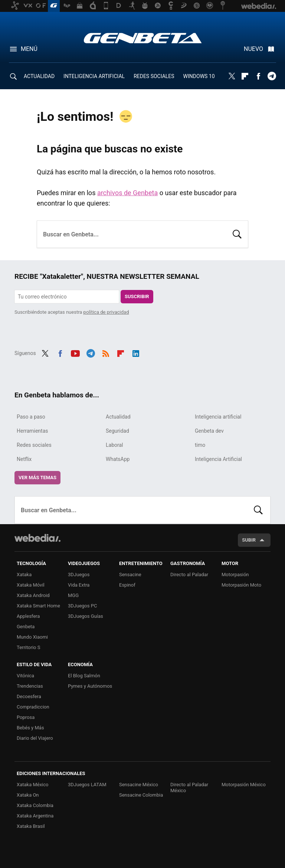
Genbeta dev (209, 431)
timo (200, 445)
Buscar (237, 233)
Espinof (127, 585)
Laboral (114, 445)
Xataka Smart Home (38, 606)
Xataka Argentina (35, 816)
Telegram (272, 76)
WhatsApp (118, 459)
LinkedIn (136, 352)
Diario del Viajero (35, 738)
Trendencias (30, 686)
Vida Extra (79, 585)
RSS (106, 352)
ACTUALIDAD (39, 76)
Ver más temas (37, 477)
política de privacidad (106, 312)
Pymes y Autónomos (90, 686)
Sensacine (130, 575)
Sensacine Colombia (141, 795)
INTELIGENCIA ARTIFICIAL (94, 76)
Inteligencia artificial (218, 417)
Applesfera (28, 616)
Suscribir (137, 296)
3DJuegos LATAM (87, 785)
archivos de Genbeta (127, 193)
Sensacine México (139, 785)
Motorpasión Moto (241, 585)
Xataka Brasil (31, 826)
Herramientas (32, 431)
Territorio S (28, 647)
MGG (73, 595)
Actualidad (118, 417)
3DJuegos (79, 575)
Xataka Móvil (31, 585)
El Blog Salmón (84, 676)
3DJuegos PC (82, 606)
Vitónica (25, 676)
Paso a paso (31, 417)
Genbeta (143, 38)
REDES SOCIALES (154, 76)
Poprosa (26, 717)
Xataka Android (33, 595)
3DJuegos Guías (86, 616)
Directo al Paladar (189, 575)
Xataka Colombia (35, 805)
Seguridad (117, 431)
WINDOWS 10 (199, 76)
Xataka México (33, 785)
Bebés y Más (30, 728)
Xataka (24, 575)
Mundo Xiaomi (32, 637)
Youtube (75, 352)
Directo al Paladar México (189, 788)
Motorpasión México (244, 785)
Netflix (24, 459)
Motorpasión (235, 575)
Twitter (232, 76)
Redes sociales (34, 445)
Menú (29, 49)
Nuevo (253, 49)
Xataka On (28, 795)
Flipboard (245, 76)
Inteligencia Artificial (218, 459)
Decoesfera (29, 696)
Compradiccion (33, 707)
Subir (249, 540)
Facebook (258, 76)
